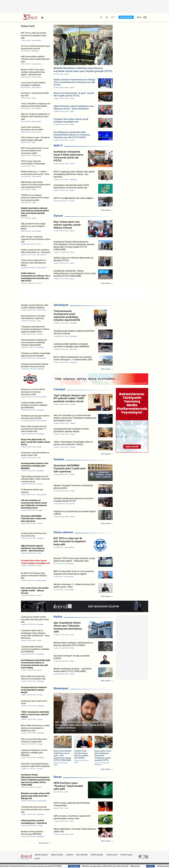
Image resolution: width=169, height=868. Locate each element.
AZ (112, 17)
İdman (58, 777)
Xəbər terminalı (126, 17)
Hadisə (58, 617)
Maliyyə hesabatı (57, 855)
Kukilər (37, 859)
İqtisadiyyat (61, 305)
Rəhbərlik (70, 855)
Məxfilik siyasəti (126, 855)
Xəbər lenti (28, 26)
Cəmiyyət (59, 389)
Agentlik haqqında (41, 855)
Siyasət (58, 216)
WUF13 (58, 146)
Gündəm (59, 459)
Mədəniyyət (61, 688)
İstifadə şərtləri (112, 855)
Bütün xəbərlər (106, 210)
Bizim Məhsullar (82, 855)
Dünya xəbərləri (63, 532)
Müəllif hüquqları (97, 855)
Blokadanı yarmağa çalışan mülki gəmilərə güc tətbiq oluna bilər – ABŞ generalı (123, 866)
